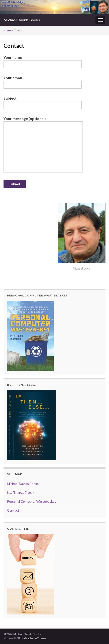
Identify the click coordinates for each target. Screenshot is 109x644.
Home (8, 30)
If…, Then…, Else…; (21, 492)
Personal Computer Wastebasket (32, 501)
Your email (43, 82)
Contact (13, 510)
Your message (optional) (43, 144)
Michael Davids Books (22, 20)
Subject (43, 102)
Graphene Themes (36, 638)
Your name (43, 62)
